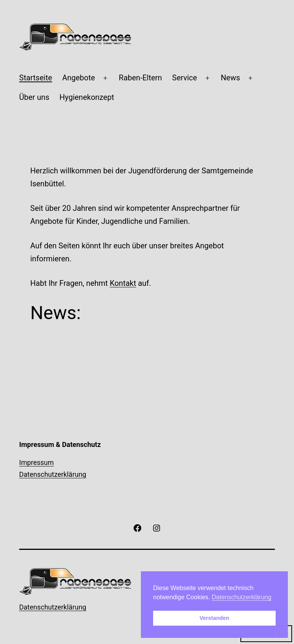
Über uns (34, 97)
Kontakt (123, 283)
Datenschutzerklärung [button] (242, 597)
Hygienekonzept (87, 97)
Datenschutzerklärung (53, 474)
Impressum (37, 462)
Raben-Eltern (140, 78)
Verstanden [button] (214, 618)
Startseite (36, 78)
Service (185, 78)
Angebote (78, 78)
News (230, 78)
